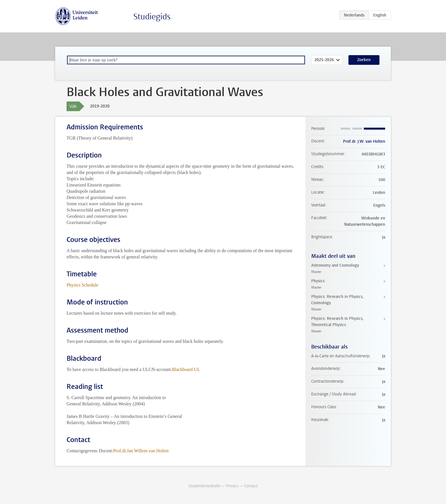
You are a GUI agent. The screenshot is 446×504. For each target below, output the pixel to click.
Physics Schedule (82, 285)
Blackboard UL (186, 369)
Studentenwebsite (204, 486)
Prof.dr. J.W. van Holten (364, 141)
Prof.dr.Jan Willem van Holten (141, 451)
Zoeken (364, 60)
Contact (251, 486)
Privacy (232, 486)
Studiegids (152, 17)
